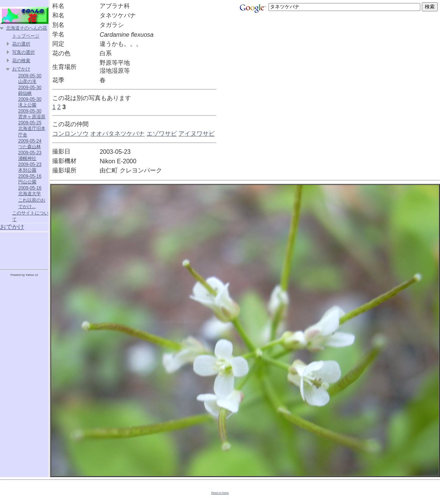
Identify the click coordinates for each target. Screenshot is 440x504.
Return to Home (220, 493)
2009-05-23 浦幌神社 (30, 156)
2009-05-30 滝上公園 (30, 102)
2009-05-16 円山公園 (30, 179)
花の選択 (21, 44)
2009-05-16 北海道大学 (30, 191)
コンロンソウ (70, 134)
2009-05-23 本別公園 (30, 167)
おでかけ (21, 69)
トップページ (26, 36)
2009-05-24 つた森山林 (30, 144)
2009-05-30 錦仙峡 (30, 90)
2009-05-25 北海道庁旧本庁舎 (32, 129)
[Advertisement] (24, 249)
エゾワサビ (162, 134)
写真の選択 (23, 52)
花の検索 (21, 61)
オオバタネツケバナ (117, 134)
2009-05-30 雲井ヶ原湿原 (32, 114)
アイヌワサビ (197, 134)
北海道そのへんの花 (27, 28)
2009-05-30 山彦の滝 (30, 79)
